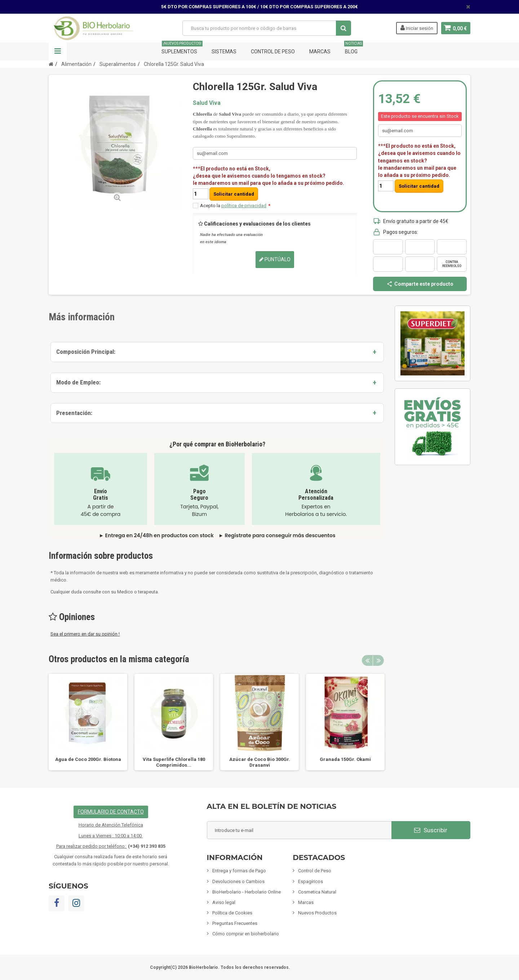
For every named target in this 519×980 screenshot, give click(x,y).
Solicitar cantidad (234, 194)
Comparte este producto (420, 284)
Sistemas (224, 52)
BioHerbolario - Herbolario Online (247, 892)
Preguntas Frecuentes (235, 923)
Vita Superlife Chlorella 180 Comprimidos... (174, 762)
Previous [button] (367, 660)
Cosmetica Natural (317, 892)
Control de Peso (273, 52)
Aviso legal (224, 902)
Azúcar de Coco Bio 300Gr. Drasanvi (260, 762)
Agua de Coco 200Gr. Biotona (88, 759)
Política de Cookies (232, 913)
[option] (88, 722)
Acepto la (235, 206)
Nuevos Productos (317, 913)
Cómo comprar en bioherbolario (246, 934)
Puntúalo (275, 259)
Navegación (58, 52)
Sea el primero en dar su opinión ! (85, 634)
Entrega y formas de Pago (239, 871)
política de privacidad (244, 206)
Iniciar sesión (416, 28)
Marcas (320, 52)
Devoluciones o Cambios (238, 881)
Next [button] (378, 660)
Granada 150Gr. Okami (345, 759)
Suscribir (431, 830)
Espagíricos (310, 881)
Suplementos (182, 48)
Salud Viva (207, 103)
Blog (354, 48)
